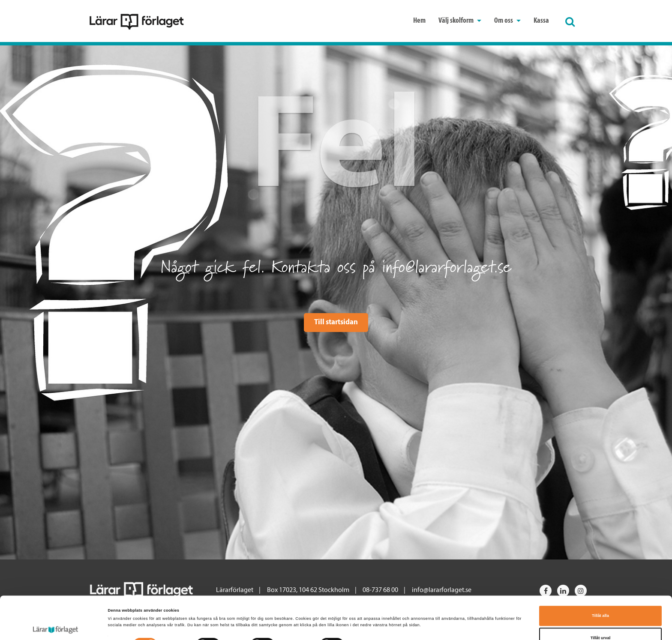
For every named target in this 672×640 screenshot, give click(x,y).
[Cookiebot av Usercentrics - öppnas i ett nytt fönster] (55, 626)
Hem (419, 21)
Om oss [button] (507, 21)
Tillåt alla (600, 576)
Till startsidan (336, 322)
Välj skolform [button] (460, 21)
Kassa (541, 21)
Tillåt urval (601, 598)
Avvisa (600, 620)
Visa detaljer (366, 607)
